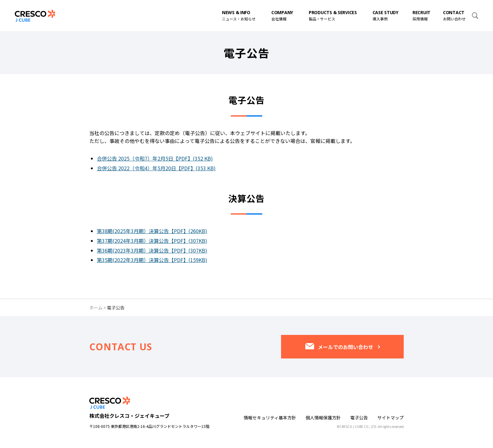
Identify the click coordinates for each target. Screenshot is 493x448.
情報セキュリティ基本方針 (270, 418)
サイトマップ (391, 418)
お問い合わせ (454, 15)
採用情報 (421, 15)
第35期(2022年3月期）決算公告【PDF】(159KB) (152, 260)
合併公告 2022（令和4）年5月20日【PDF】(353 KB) (156, 168)
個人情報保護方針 (323, 418)
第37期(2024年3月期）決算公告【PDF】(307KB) (152, 241)
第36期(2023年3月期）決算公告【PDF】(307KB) (152, 250)
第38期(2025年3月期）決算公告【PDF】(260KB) (152, 231)
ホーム (96, 308)
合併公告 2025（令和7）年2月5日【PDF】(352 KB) (155, 158)
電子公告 (359, 418)
